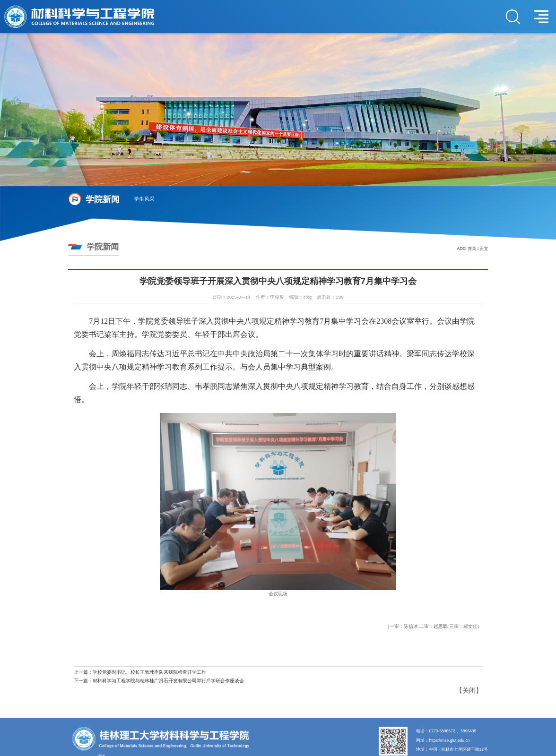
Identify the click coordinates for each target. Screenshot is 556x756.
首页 (473, 249)
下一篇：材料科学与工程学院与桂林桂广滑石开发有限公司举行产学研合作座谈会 (159, 681)
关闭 (469, 690)
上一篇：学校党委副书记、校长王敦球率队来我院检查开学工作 (140, 672)
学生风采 (144, 199)
